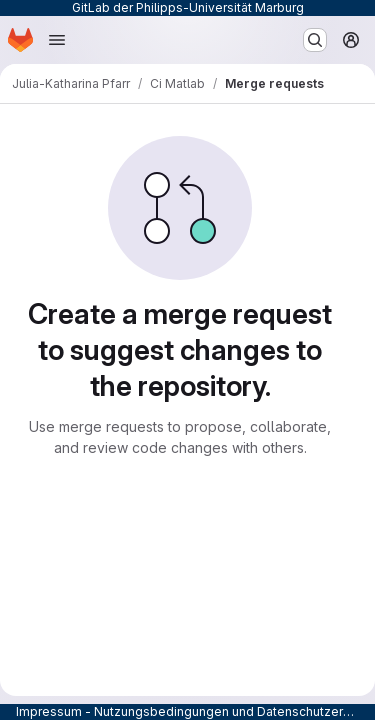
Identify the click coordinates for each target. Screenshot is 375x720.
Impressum (49, 711)
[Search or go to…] (315, 40)
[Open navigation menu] (57, 40)
